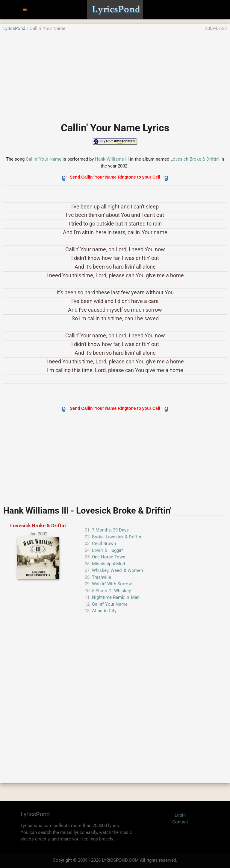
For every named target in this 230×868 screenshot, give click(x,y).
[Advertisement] (115, 74)
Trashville (102, 577)
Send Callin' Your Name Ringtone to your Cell (115, 177)
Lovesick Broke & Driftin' (195, 159)
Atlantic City (104, 611)
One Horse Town (109, 557)
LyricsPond (14, 28)
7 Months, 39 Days (110, 530)
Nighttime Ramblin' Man (116, 597)
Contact (180, 822)
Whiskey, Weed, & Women (117, 570)
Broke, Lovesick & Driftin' (117, 537)
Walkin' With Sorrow (112, 584)
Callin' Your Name (44, 159)
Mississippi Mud (108, 564)
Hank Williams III (112, 159)
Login (180, 815)
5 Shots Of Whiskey (111, 591)
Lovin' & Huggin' (108, 550)
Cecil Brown (104, 543)
